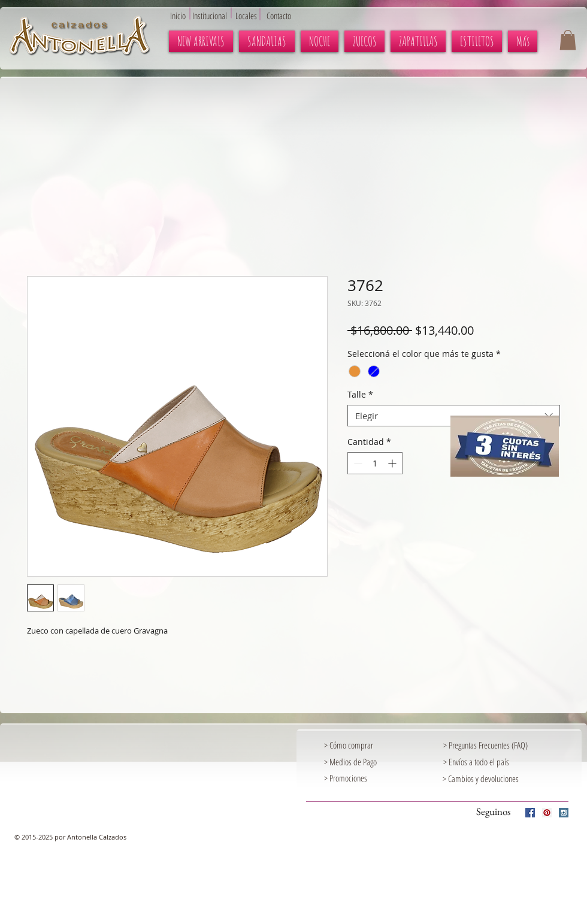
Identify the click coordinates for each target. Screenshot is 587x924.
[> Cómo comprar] (360, 746)
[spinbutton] (375, 463)
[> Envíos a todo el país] (480, 762)
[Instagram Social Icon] (564, 813)
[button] (568, 40)
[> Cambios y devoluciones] (481, 779)
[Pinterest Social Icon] (547, 813)
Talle (360, 395)
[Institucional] (216, 16)
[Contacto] (285, 16)
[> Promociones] (375, 778)
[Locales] (253, 16)
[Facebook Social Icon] (530, 813)
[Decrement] (357, 463)
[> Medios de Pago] (361, 762)
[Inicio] (181, 16)
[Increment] (393, 463)
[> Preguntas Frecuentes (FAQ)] (505, 746)
